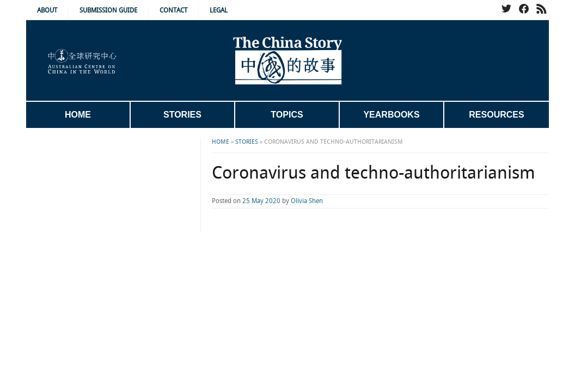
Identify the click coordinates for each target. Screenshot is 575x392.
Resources (496, 115)
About (47, 11)
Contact (173, 11)
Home (78, 115)
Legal (219, 11)
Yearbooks (391, 115)
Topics (287, 115)
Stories (182, 115)
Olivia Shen (263, 201)
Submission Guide (108, 11)
